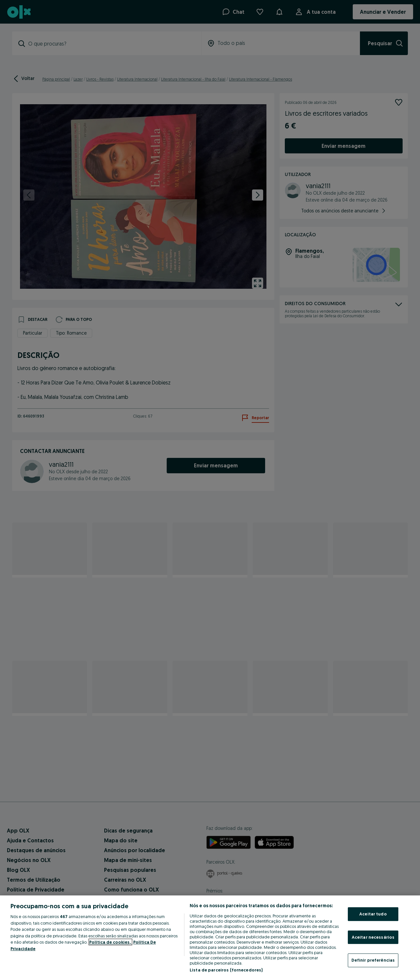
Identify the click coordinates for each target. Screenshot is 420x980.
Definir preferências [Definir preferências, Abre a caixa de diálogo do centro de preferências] (373, 960)
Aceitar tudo (373, 914)
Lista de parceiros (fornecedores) (226, 970)
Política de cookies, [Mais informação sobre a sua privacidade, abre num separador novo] (110, 942)
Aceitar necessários (373, 937)
